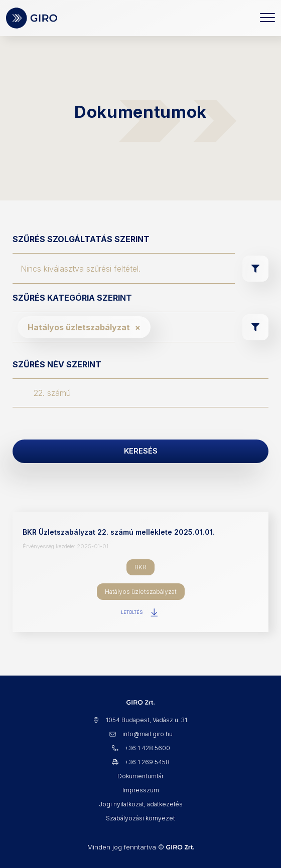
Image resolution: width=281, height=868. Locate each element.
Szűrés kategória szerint (72, 298)
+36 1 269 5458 (140, 762)
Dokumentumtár (140, 776)
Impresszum (141, 790)
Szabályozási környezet (140, 818)
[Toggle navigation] (267, 18)
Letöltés (140, 612)
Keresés (141, 451)
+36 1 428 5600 (141, 748)
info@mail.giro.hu (141, 734)
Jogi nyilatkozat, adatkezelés (141, 804)
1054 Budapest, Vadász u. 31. (140, 720)
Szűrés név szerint (57, 364)
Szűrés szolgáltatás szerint (81, 239)
